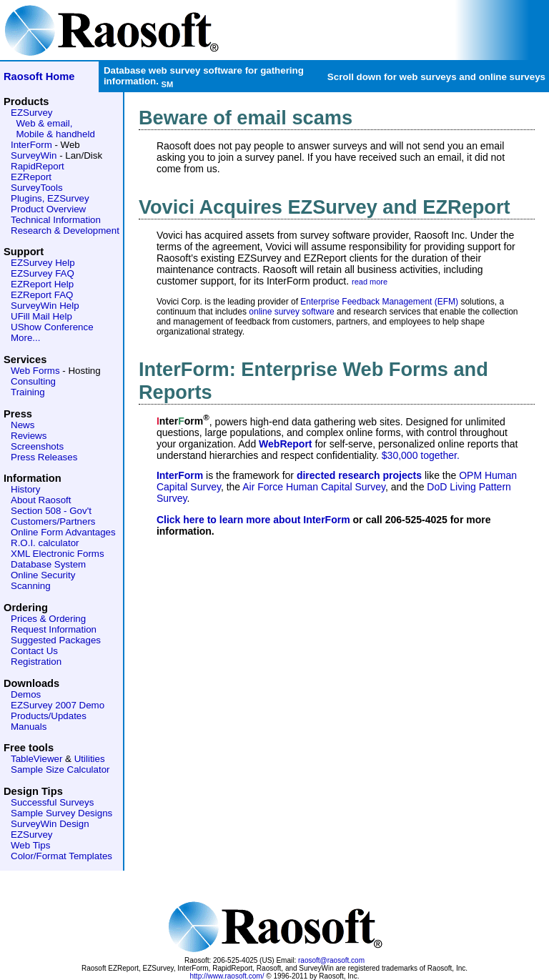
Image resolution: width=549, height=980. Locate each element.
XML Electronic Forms (58, 554)
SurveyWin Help (45, 306)
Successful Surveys (52, 802)
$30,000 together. (421, 455)
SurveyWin (34, 155)
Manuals (29, 727)
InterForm (31, 145)
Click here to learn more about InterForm (253, 520)
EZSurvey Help (43, 263)
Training (28, 392)
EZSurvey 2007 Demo (58, 705)
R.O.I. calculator (45, 543)
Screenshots (37, 446)
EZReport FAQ (42, 295)
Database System (48, 564)
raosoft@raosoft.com (331, 960)
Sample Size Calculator (60, 769)
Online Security (43, 575)
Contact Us (34, 651)
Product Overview (48, 209)
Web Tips (30, 845)
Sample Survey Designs (61, 813)
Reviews (29, 436)
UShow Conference (52, 327)
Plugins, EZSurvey (50, 198)
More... (25, 338)
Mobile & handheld (55, 134)
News (23, 425)
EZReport (31, 177)
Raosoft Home (39, 76)
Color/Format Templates (61, 856)
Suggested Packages (56, 640)
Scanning (31, 586)
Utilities (90, 759)
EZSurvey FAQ (43, 273)
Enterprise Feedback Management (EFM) (379, 302)
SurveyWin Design (50, 824)
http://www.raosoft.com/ (227, 976)
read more (370, 282)
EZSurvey (32, 113)
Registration (36, 662)
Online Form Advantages (63, 532)
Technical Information (56, 220)
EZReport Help (42, 284)
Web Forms (35, 371)
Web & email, (44, 123)
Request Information (54, 629)
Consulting (33, 381)
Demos (26, 694)
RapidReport (38, 166)
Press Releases (44, 457)
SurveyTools (37, 188)
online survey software (291, 312)
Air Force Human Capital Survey (314, 487)
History (25, 489)
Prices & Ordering (48, 619)
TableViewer (36, 759)
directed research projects (359, 475)
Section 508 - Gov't (51, 511)
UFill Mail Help (41, 316)
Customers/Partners (53, 521)
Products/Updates (49, 716)
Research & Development (65, 231)
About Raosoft (41, 500)
